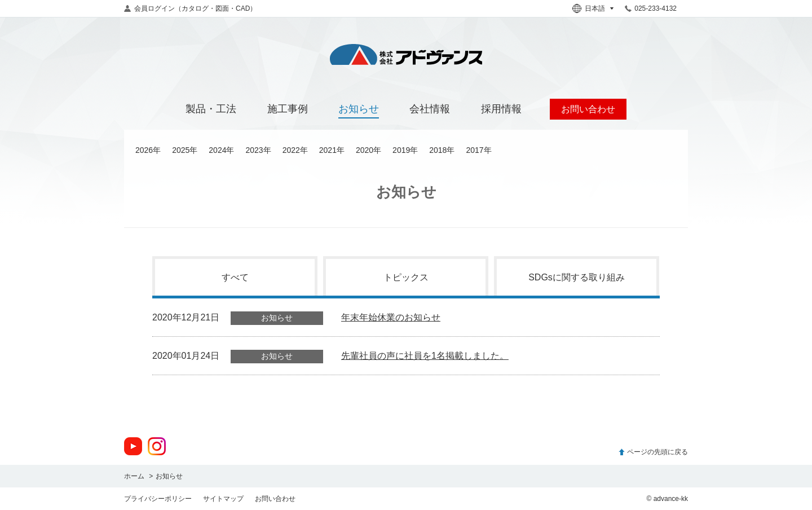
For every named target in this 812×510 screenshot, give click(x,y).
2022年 (295, 150)
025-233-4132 (656, 8)
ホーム (134, 476)
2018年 (442, 150)
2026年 (148, 150)
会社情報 (430, 109)
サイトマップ (223, 499)
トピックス (406, 277)
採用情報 (501, 109)
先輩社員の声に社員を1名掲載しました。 (425, 356)
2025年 (185, 150)
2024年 (221, 150)
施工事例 (288, 109)
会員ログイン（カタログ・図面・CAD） (195, 8)
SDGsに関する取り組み (577, 277)
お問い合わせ (275, 499)
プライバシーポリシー (158, 499)
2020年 (369, 150)
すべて (235, 277)
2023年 (258, 150)
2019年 (405, 150)
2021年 (332, 150)
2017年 (478, 150)
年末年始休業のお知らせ (391, 317)
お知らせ (359, 109)
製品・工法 (211, 109)
